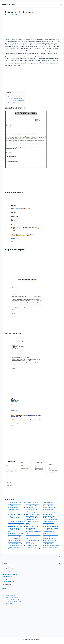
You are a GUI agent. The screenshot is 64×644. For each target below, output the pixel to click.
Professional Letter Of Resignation (16, 521)
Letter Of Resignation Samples (15, 545)
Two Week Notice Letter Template (33, 549)
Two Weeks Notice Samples (32, 513)
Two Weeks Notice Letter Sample (51, 520)
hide (13, 93)
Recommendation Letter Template (51, 545)
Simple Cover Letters (48, 509)
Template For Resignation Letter (15, 538)
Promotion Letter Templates (49, 511)
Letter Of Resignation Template (15, 506)
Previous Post (6, 557)
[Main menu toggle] (61, 5)
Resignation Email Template (32, 509)
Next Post (60, 557)
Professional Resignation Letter (33, 502)
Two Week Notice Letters (49, 502)
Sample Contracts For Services (10, 574)
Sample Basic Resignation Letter (33, 535)
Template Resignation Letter (15, 535)
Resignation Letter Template (15, 504)
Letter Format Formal (30, 544)
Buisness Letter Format (48, 542)
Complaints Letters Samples (32, 545)
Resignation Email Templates (15, 547)
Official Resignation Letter (32, 525)
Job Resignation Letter (13, 508)
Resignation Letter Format (14, 549)
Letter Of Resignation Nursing (32, 514)
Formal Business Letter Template (51, 535)
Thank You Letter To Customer (50, 518)
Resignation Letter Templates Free (16, 533)
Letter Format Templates (49, 523)
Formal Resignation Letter (32, 516)
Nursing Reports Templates (9, 581)
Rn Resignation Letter (48, 504)
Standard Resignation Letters (15, 537)
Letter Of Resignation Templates (16, 502)
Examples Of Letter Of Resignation (33, 506)
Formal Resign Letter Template (15, 544)
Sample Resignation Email (32, 518)
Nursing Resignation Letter (49, 525)
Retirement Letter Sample (49, 506)
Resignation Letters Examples (15, 526)
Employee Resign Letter (48, 521)
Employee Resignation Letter (15, 542)
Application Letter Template (49, 533)
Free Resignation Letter (13, 528)
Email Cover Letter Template (49, 538)
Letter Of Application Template (50, 547)
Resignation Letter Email (31, 528)
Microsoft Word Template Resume (51, 540)
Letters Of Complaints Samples (50, 530)
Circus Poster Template (8, 572)
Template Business (9, 5)
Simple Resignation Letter (32, 508)
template (5, 589)
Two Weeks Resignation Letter (33, 504)
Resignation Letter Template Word (16, 523)
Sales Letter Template (48, 514)
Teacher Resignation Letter (49, 532)
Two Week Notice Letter (31, 547)
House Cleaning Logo (7, 577)
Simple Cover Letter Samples (50, 508)
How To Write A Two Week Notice (51, 528)
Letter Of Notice (29, 530)
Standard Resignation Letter (15, 540)
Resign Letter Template (13, 509)
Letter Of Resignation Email (32, 526)
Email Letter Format (48, 544)
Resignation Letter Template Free (16, 525)
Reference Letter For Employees (50, 537)
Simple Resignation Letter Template (34, 511)
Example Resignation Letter (49, 513)
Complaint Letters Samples (49, 516)
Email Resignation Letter (31, 520)
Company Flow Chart (7, 579)
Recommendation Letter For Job (50, 526)
